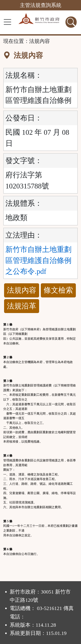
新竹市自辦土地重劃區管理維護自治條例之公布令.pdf (38, 260)
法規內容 (22, 290)
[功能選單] (7, 22)
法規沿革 (22, 306)
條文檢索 (58, 290)
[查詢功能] (71, 22)
